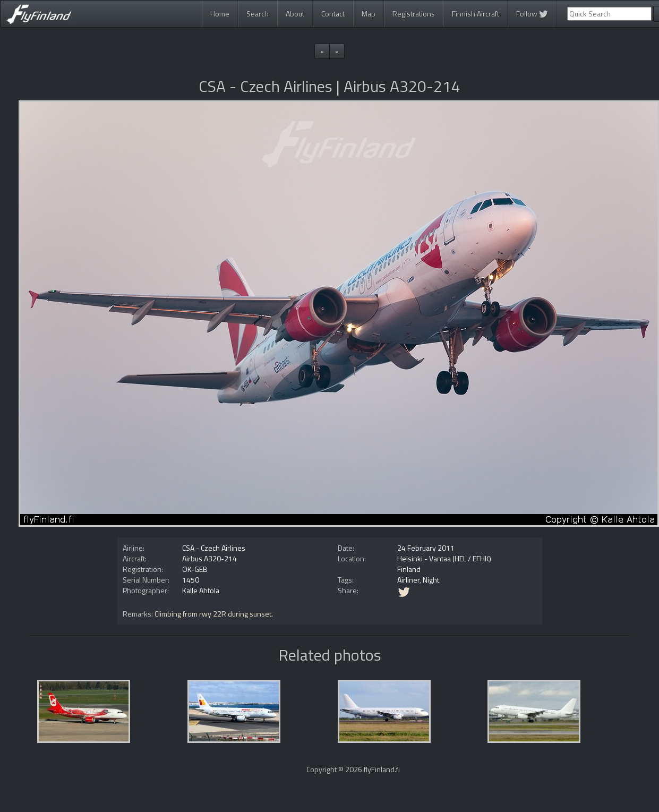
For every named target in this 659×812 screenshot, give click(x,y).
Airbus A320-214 (209, 558)
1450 (191, 580)
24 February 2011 (426, 548)
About (295, 14)
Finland (409, 569)
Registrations (414, 14)
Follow (532, 14)
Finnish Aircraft (476, 14)
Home (220, 14)
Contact (333, 14)
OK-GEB (195, 569)
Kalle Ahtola (201, 590)
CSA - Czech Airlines (214, 548)
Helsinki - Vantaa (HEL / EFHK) (444, 558)
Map (369, 14)
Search (258, 14)
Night (431, 580)
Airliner (408, 580)
